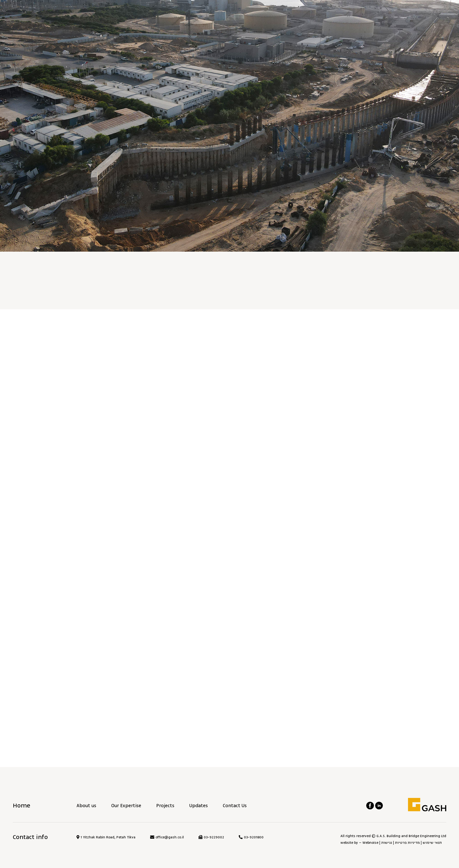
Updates (199, 806)
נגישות (387, 843)
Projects (165, 806)
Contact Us (235, 806)
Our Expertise (126, 806)
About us (86, 806)
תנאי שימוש (432, 843)
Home (22, 806)
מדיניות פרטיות (407, 843)
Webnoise (370, 843)
